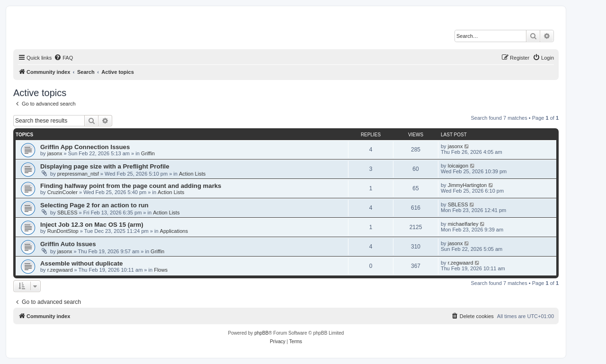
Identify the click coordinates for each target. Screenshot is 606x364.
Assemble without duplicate (81, 263)
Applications (174, 231)
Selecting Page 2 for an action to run (94, 205)
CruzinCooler (62, 192)
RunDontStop (63, 231)
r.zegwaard (60, 270)
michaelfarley (463, 224)
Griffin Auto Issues (68, 244)
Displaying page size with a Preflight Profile (105, 166)
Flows (161, 270)
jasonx (55, 153)
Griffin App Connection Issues (85, 147)
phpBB (261, 333)
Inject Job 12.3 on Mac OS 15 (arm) (92, 225)
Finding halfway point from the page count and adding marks (131, 186)
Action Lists (192, 174)
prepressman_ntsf (78, 174)
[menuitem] (63, 58)
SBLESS (67, 213)
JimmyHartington (468, 185)
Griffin (148, 153)
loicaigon (458, 166)
